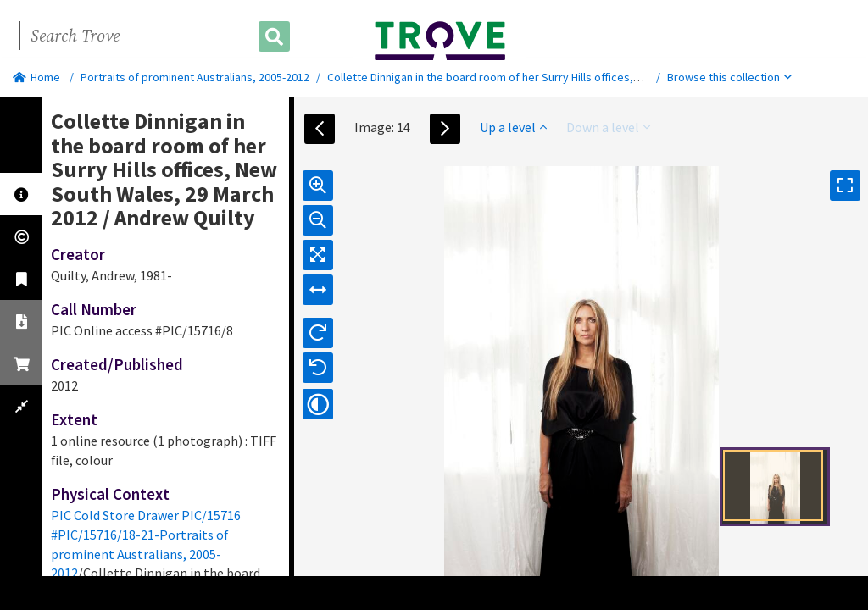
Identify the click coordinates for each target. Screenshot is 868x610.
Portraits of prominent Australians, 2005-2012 (195, 77)
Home (36, 77)
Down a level (608, 127)
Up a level (513, 127)
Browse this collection (729, 77)
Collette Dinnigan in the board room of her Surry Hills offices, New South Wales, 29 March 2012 (564, 77)
